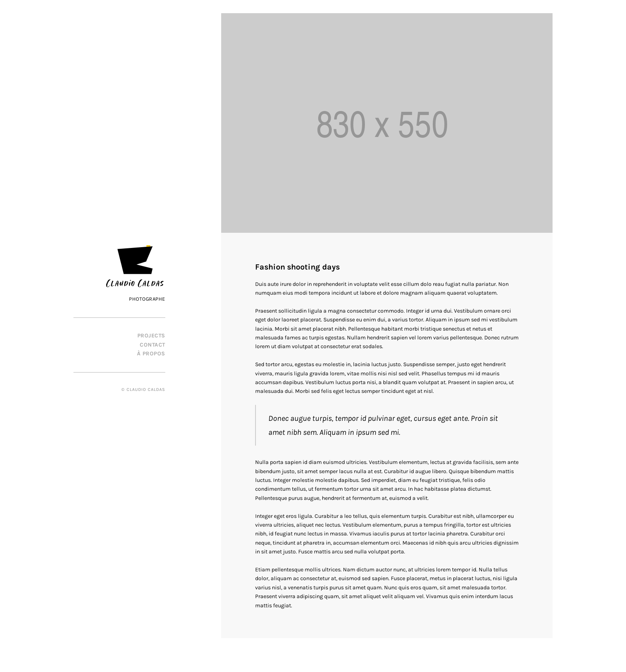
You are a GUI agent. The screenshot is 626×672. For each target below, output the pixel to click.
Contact (153, 345)
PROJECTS (151, 336)
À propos (151, 354)
